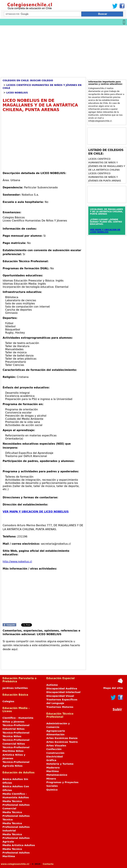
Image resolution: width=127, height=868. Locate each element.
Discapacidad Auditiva (62, 689)
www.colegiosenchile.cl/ (15, 864)
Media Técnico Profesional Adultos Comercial (16, 805)
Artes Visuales (56, 746)
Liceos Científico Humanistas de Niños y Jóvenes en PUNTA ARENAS (105, 177)
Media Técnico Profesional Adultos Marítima (16, 853)
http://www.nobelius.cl (17, 562)
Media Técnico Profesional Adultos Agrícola (16, 838)
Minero (51, 779)
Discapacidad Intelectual (63, 692)
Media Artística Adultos (19, 845)
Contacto (48, 864)
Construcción (55, 753)
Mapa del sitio (113, 688)
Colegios (8, 701)
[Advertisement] (63, 50)
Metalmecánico (57, 775)
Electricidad (54, 757)
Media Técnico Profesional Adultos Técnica (16, 816)
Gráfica (51, 760)
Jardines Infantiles (15, 688)
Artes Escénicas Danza (62, 738)
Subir (117, 709)
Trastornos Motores (60, 707)
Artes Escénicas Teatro (62, 742)
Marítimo (53, 771)
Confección (54, 749)
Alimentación (55, 735)
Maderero (53, 768)
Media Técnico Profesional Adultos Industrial (16, 827)
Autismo (52, 685)
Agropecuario (56, 731)
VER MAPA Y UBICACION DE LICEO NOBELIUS (36, 512)
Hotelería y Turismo (60, 764)
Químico (52, 790)
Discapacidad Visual (60, 696)
